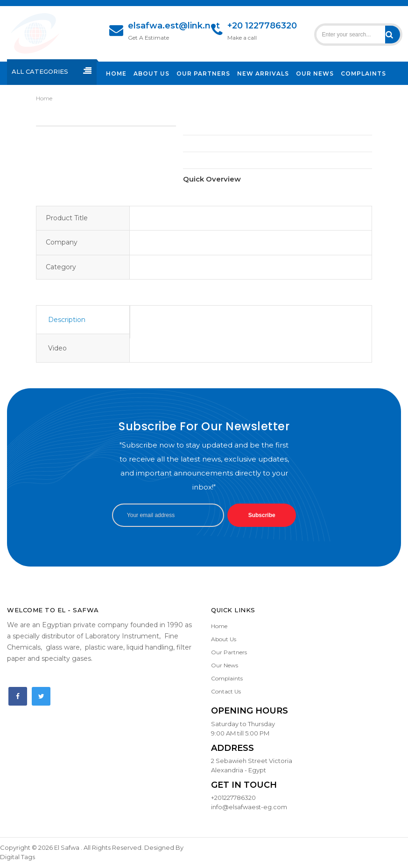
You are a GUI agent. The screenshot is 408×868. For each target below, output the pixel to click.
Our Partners (229, 652)
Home (44, 98)
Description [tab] (67, 320)
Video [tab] (57, 348)
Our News (225, 665)
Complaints (227, 678)
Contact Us (226, 691)
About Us (224, 639)
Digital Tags (18, 857)
